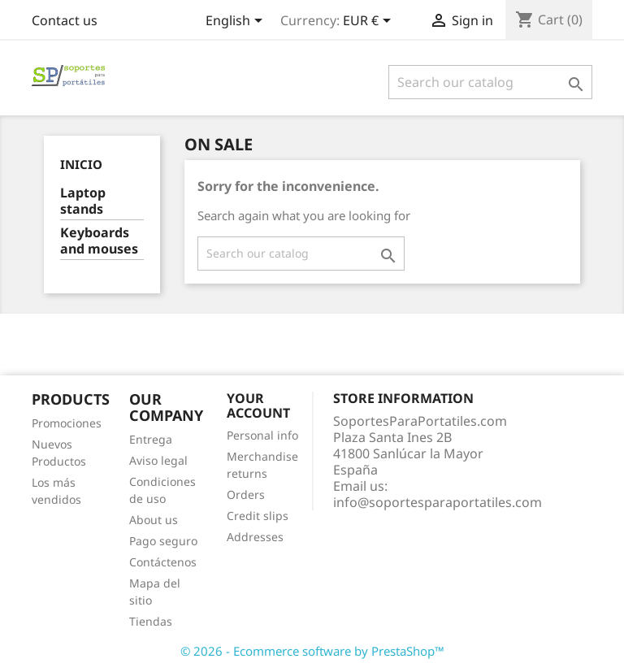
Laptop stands (83, 201)
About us (154, 520)
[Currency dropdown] (370, 22)
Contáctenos (163, 562)
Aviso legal (158, 460)
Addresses (255, 537)
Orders (246, 494)
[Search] (490, 82)
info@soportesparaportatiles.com (438, 502)
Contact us (65, 20)
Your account (258, 405)
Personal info (262, 435)
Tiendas (151, 621)
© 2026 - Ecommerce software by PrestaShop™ (312, 651)
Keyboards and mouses (99, 241)
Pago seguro (163, 541)
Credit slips (258, 516)
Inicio (81, 164)
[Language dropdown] (237, 22)
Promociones (67, 423)
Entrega (151, 439)
